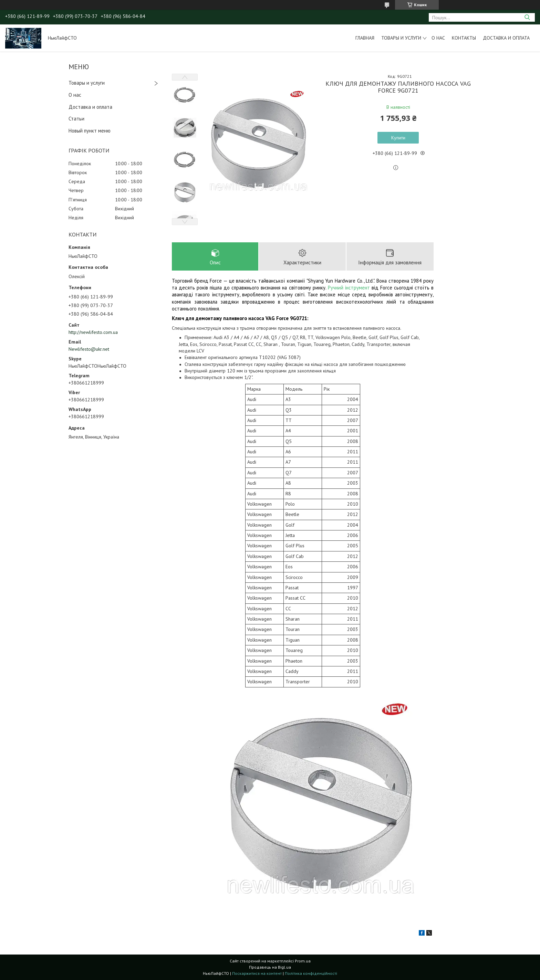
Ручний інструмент (349, 288)
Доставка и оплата (506, 38)
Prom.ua (303, 961)
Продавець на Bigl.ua (270, 967)
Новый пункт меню (90, 131)
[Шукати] (527, 17)
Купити (398, 138)
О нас (438, 38)
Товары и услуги (401, 38)
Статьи (76, 119)
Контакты (464, 38)
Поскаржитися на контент (257, 973)
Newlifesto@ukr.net (89, 349)
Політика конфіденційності (311, 973)
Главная (365, 38)
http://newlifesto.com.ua (93, 332)
